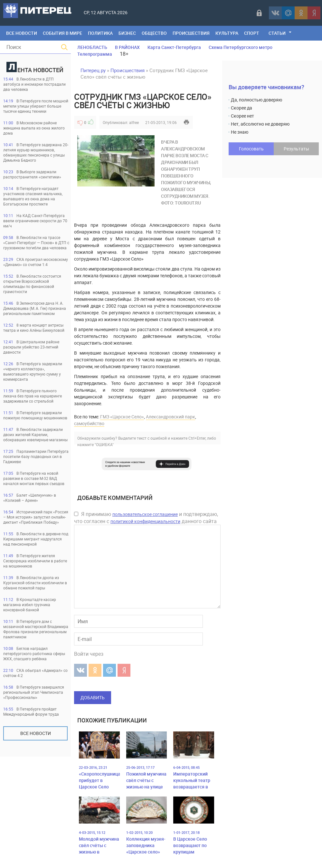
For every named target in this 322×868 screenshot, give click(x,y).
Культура (227, 33)
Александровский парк (170, 417)
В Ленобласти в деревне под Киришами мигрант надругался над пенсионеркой (36, 539)
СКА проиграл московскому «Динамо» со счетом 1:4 (36, 262)
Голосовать (251, 149)
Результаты (296, 149)
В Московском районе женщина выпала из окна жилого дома (34, 128)
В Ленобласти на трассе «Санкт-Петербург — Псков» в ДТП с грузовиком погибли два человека (36, 243)
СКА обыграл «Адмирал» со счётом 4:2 (35, 673)
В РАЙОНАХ (127, 47)
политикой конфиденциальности (145, 521)
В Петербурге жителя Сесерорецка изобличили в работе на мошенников (35, 561)
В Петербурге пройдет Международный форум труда (31, 711)
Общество (154, 33)
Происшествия (191, 33)
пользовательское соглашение (145, 514)
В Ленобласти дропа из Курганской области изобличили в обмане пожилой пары (35, 583)
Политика (100, 33)
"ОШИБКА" (104, 444)
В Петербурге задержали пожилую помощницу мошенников (35, 415)
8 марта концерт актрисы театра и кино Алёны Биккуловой (34, 328)
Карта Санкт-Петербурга (174, 47)
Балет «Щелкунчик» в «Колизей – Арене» (30, 498)
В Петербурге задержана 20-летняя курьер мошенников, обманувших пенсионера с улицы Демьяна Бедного (36, 152)
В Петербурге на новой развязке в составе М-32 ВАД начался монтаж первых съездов (34, 478)
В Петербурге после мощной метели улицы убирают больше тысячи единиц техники (36, 106)
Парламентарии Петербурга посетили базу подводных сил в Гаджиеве (36, 456)
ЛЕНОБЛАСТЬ (92, 47)
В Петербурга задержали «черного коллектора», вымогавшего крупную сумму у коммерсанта (33, 371)
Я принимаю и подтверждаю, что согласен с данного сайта (146, 518)
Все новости (36, 733)
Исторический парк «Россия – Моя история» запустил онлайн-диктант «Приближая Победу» (36, 517)
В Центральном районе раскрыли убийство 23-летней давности (31, 347)
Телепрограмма (95, 54)
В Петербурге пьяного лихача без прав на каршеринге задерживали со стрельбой (33, 396)
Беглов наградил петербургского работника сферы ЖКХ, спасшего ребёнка (34, 653)
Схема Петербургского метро (241, 47)
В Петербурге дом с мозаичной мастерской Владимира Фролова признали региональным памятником (36, 629)
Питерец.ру (93, 70)
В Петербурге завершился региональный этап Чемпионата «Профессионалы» (34, 692)
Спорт (252, 33)
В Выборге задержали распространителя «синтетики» (32, 174)
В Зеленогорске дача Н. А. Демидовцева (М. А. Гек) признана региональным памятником (35, 308)
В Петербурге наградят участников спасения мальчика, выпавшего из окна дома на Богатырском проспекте (33, 196)
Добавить (93, 697)
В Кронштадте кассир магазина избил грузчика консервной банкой (30, 605)
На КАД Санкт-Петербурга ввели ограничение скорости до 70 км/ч (35, 221)
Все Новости (22, 33)
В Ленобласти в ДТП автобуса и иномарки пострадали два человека (34, 84)
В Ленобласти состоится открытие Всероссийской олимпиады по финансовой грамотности (32, 284)
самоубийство (89, 423)
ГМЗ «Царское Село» (122, 417)
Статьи (277, 33)
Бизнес (127, 33)
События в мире (62, 33)
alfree (134, 122)
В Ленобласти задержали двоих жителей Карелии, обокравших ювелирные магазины (35, 434)
